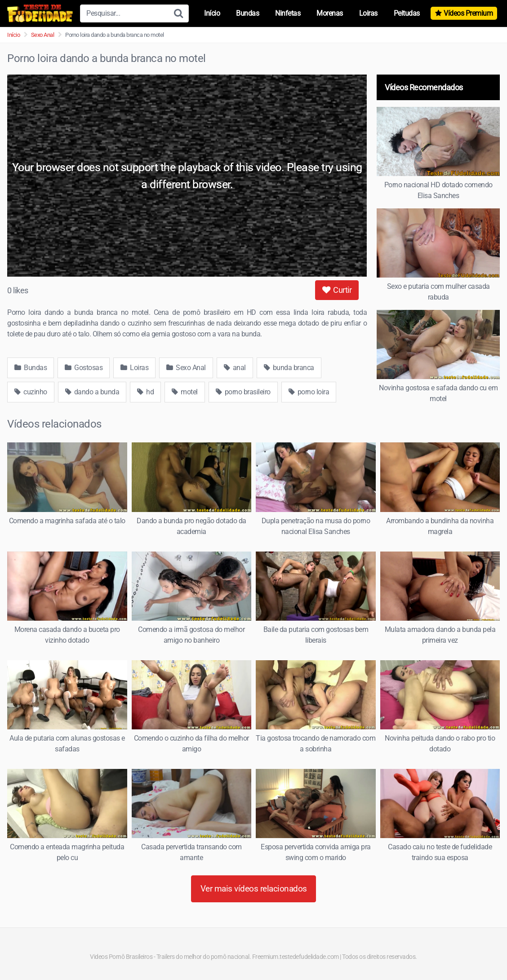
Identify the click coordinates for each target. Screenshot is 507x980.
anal (235, 368)
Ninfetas (288, 13)
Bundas (247, 13)
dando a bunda (92, 392)
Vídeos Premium (468, 13)
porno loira (309, 392)
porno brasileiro (243, 392)
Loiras (368, 13)
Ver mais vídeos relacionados (254, 889)
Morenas (330, 13)
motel (185, 392)
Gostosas (84, 368)
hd (145, 392)
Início (212, 13)
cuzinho (31, 392)
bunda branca (289, 368)
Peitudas (407, 13)
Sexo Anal (43, 35)
